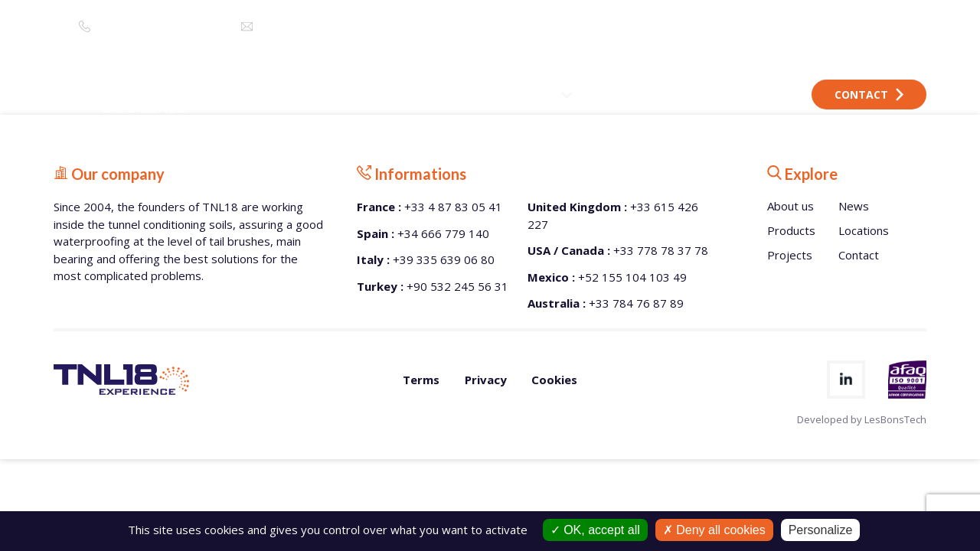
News (854, 206)
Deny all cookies (714, 530)
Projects (790, 255)
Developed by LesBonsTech (862, 419)
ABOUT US (449, 95)
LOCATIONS (757, 95)
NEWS (687, 95)
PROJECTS (622, 95)
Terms (421, 380)
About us (791, 206)
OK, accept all (595, 530)
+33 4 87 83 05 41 (135, 26)
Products (791, 230)
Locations (864, 230)
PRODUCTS (536, 95)
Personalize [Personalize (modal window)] (821, 530)
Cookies (554, 380)
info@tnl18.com (301, 26)
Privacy (486, 380)
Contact (869, 95)
